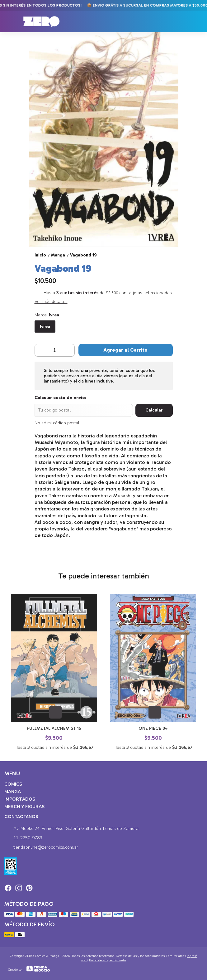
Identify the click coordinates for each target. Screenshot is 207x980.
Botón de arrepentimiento (107, 960)
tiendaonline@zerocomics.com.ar (41, 848)
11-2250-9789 (23, 838)
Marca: (47, 315)
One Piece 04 (153, 728)
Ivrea (45, 327)
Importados (20, 799)
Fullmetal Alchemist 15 (54, 728)
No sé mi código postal (57, 423)
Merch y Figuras (24, 807)
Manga (13, 792)
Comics (13, 784)
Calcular (154, 410)
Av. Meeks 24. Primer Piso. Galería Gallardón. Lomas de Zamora (71, 829)
